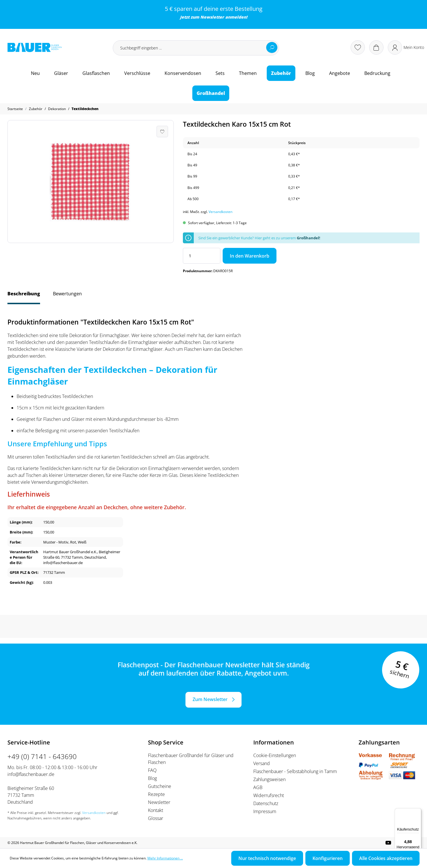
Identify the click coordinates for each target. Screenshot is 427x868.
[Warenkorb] (376, 47)
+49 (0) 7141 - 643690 (42, 756)
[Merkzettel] (358, 47)
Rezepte (156, 794)
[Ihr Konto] (406, 47)
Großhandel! (309, 238)
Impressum (265, 811)
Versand (262, 763)
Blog (152, 778)
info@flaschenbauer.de (31, 774)
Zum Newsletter (210, 699)
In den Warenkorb (250, 256)
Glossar (156, 818)
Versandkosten (221, 212)
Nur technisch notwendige (267, 858)
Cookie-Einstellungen (275, 755)
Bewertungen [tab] (67, 294)
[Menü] (418, 812)
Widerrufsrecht (269, 795)
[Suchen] (272, 47)
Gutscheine (160, 786)
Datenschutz (266, 803)
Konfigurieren (328, 858)
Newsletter (212, 17)
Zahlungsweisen (269, 779)
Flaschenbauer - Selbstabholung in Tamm (295, 771)
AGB (258, 787)
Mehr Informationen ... (165, 858)
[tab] (24, 296)
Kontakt (156, 810)
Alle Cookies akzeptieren (386, 858)
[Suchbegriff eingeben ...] (196, 48)
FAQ (152, 770)
